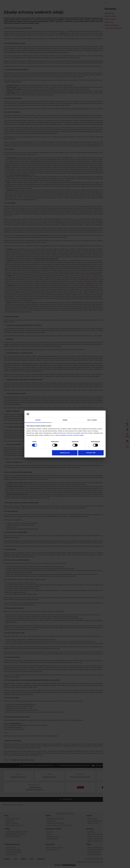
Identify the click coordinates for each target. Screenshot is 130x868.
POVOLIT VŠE (91, 453)
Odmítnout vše (65, 453)
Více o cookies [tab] (92, 420)
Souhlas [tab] (38, 420)
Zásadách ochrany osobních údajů (72, 435)
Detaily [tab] (65, 420)
